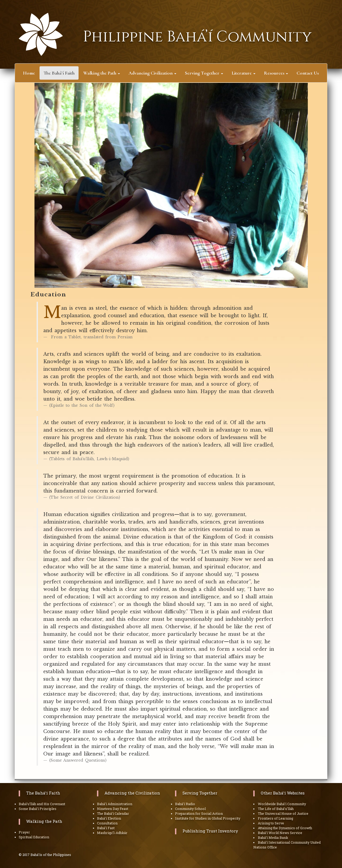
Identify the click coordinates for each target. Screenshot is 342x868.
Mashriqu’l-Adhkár (112, 833)
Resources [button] (276, 73)
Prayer (24, 832)
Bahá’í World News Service (280, 833)
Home (29, 73)
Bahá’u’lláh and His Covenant (42, 804)
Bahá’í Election (109, 818)
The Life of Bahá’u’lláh (276, 809)
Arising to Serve (271, 823)
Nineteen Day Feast (113, 809)
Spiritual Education (34, 837)
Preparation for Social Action (199, 813)
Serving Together (200, 793)
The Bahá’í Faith (43, 793)
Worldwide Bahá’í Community (282, 804)
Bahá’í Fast (106, 828)
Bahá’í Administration (115, 804)
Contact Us (308, 73)
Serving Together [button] (204, 73)
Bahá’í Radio (185, 804)
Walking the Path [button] (102, 73)
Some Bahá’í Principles (38, 809)
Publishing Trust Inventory (210, 831)
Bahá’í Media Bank (273, 838)
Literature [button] (244, 73)
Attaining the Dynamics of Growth (285, 828)
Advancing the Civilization (132, 793)
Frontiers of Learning (275, 818)
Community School (190, 809)
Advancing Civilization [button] (152, 73)
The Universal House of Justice (283, 813)
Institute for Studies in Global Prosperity (208, 818)
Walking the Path (44, 821)
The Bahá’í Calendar (113, 813)
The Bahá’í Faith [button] (61, 73)
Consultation (107, 823)
